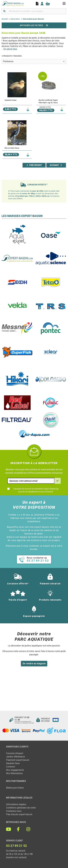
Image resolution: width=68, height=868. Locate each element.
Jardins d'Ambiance (16, 757)
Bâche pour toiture (15, 788)
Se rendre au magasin (34, 664)
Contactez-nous (14, 811)
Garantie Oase (13, 763)
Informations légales (16, 804)
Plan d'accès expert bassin (19, 814)
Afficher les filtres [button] (34, 25)
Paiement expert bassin (18, 760)
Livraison (11, 767)
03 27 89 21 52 (16, 846)
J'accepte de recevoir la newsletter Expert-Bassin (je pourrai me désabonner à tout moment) (36, 490)
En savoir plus (10, 49)
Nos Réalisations (14, 773)
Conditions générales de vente (21, 808)
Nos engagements (15, 770)
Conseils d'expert (15, 753)
